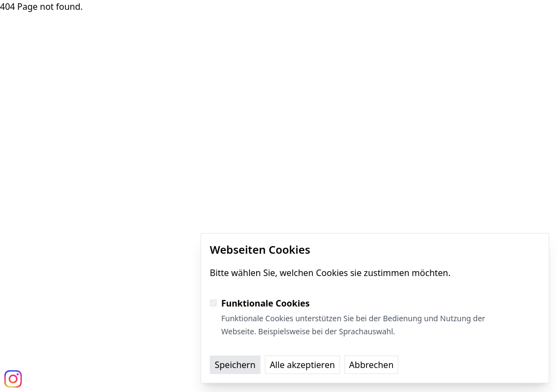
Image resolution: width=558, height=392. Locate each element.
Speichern (235, 365)
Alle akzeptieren (302, 365)
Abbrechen (372, 365)
